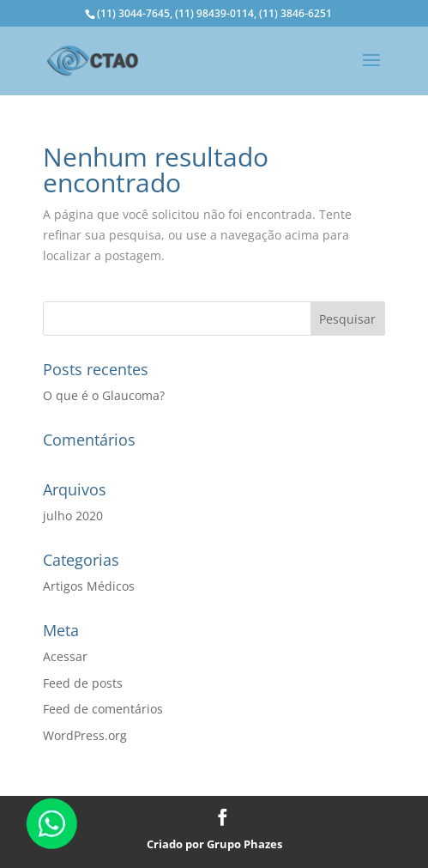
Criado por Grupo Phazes (214, 844)
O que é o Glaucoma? (104, 395)
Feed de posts (83, 683)
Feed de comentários (103, 709)
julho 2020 (73, 516)
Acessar (65, 656)
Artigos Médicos (89, 586)
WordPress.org (85, 735)
